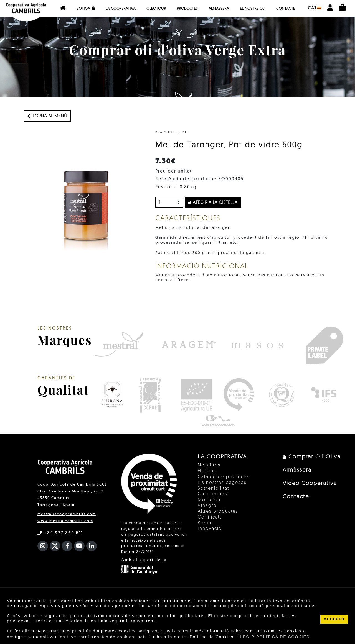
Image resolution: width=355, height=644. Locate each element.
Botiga (86, 9)
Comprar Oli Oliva (312, 457)
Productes (187, 9)
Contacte (286, 9)
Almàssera (219, 9)
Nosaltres (209, 465)
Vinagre (207, 506)
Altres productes (218, 512)
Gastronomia (213, 494)
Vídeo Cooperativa (310, 484)
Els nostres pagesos (222, 483)
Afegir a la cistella (213, 203)
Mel (185, 132)
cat (315, 8)
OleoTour (156, 9)
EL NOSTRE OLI (253, 9)
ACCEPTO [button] (334, 619)
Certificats (210, 517)
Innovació (210, 529)
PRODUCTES (166, 132)
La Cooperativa (121, 9)
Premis (206, 523)
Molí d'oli (209, 500)
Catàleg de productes (224, 477)
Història (207, 471)
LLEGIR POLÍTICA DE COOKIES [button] (274, 637)
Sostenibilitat (213, 489)
